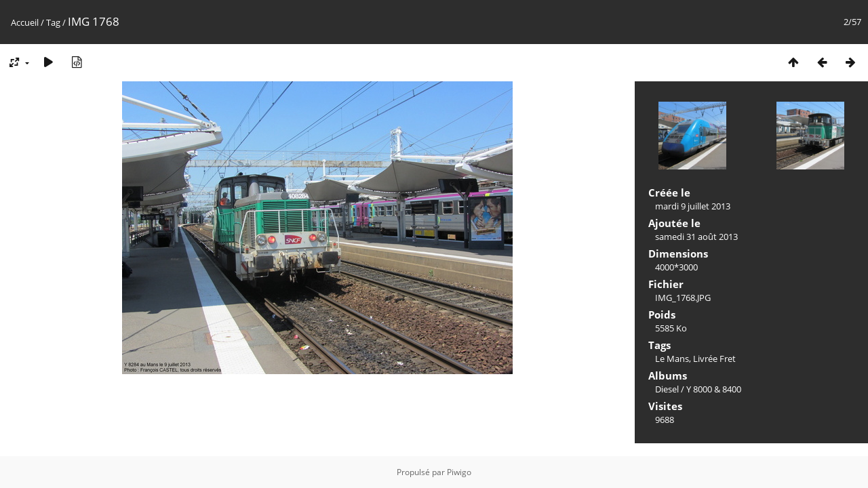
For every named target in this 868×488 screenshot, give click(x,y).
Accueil (25, 22)
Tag (53, 22)
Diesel (667, 389)
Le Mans (672, 359)
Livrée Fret (714, 359)
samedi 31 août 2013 (696, 237)
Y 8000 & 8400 (714, 389)
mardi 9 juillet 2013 (693, 206)
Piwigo (459, 472)
